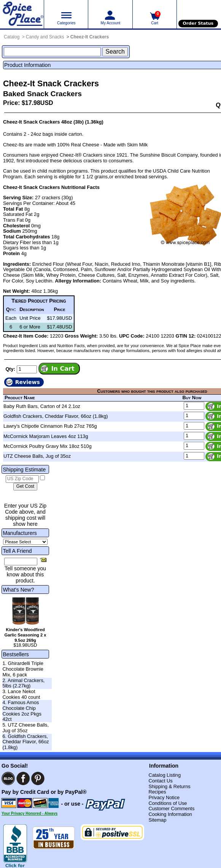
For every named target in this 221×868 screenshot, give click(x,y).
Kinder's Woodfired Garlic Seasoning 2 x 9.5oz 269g (25, 635)
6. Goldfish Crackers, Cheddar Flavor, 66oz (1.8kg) (25, 742)
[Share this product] (43, 560)
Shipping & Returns (169, 786)
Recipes (157, 792)
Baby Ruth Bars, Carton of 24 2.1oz (42, 406)
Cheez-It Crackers (90, 37)
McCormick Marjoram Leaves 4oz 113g (46, 436)
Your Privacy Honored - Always (29, 813)
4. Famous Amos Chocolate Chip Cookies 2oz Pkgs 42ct (22, 711)
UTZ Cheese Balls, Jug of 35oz (37, 456)
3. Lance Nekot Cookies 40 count (21, 694)
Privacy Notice (164, 797)
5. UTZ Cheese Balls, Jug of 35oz (25, 728)
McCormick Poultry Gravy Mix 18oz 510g (48, 446)
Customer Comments (171, 808)
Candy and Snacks (45, 37)
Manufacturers (20, 533)
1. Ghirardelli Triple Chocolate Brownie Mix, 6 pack (23, 669)
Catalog (12, 37)
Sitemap (157, 820)
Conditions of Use (168, 803)
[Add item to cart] (59, 368)
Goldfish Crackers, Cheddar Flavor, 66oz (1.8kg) (56, 416)
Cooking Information (170, 814)
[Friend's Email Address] (21, 562)
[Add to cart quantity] (27, 369)
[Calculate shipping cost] (25, 487)
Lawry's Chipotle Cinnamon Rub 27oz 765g (50, 426)
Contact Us (160, 781)
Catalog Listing (165, 775)
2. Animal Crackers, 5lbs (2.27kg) (23, 683)
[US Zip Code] (22, 479)
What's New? (18, 590)
